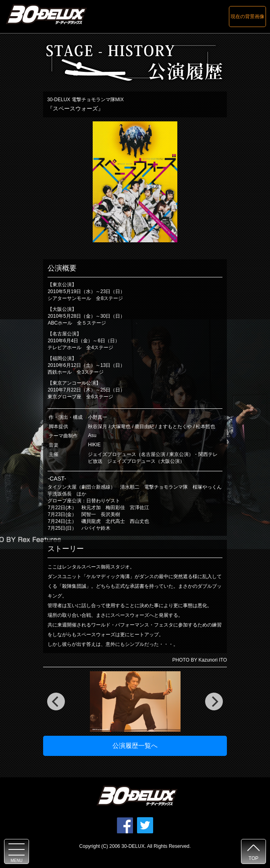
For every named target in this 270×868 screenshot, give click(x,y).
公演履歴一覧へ (135, 746)
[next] (214, 701)
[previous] (56, 701)
